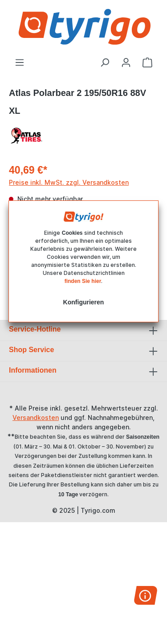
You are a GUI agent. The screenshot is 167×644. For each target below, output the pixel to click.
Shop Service (31, 350)
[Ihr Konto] (126, 62)
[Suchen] (105, 62)
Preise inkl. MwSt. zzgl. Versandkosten (69, 182)
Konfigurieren (84, 302)
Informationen (33, 370)
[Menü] (20, 62)
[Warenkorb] (147, 62)
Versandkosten (36, 418)
